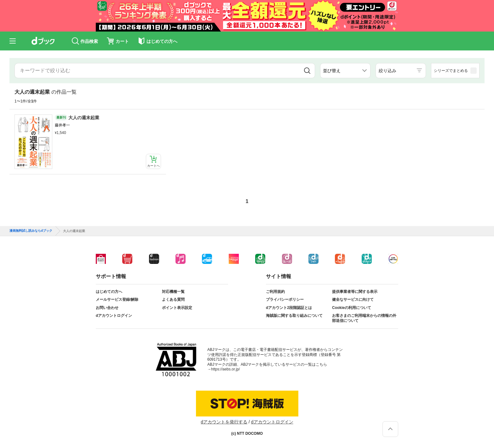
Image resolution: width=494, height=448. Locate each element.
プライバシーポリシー (285, 300)
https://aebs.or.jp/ (225, 369)
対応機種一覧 (173, 292)
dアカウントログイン (114, 316)
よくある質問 (173, 300)
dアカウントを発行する (224, 422)
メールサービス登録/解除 (117, 300)
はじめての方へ (109, 292)
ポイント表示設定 (177, 308)
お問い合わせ (107, 308)
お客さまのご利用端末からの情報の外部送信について (364, 318)
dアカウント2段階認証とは (289, 308)
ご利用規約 (275, 292)
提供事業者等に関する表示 (355, 292)
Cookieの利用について (352, 308)
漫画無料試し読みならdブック (31, 231)
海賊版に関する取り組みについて (294, 316)
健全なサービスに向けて (353, 300)
